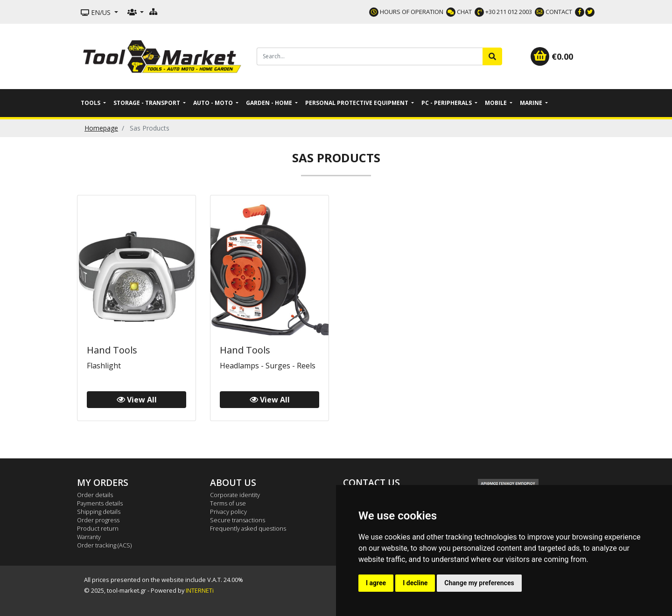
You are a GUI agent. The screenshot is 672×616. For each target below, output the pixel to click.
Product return (98, 528)
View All (137, 400)
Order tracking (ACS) (104, 545)
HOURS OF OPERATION (406, 12)
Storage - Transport (147, 103)
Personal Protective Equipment (357, 103)
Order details (95, 495)
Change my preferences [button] (479, 583)
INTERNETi (200, 590)
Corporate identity (235, 495)
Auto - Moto (214, 103)
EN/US (97, 12)
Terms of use (228, 503)
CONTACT (553, 12)
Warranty (89, 537)
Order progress (98, 520)
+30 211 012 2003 (503, 12)
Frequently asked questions (248, 528)
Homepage (101, 128)
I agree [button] (376, 583)
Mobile (497, 103)
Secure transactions (238, 520)
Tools (91, 103)
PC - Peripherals (447, 103)
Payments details (100, 503)
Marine (532, 103)
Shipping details (99, 512)
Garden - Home (270, 103)
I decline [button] (415, 583)
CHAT (459, 12)
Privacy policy (228, 512)
